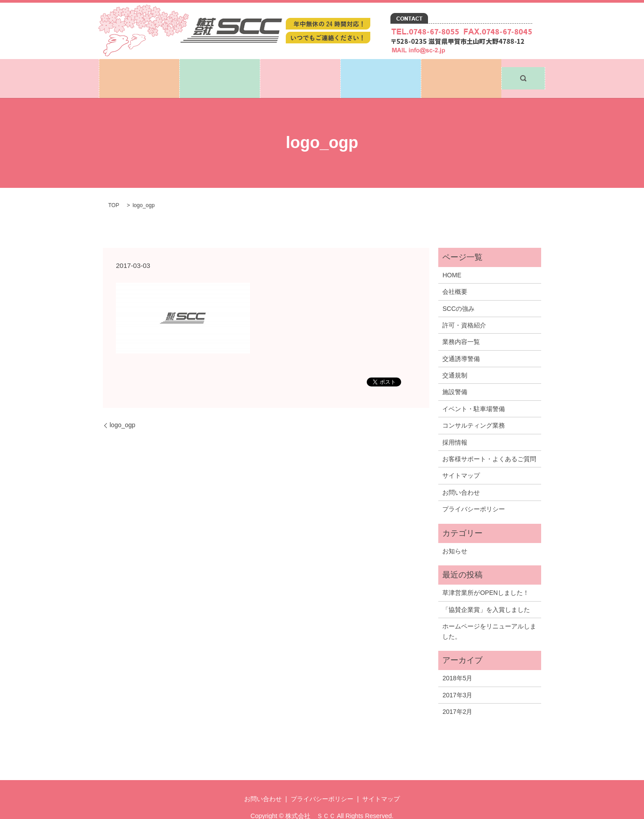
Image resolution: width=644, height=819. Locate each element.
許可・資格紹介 (464, 309)
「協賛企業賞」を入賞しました (486, 593)
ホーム (140, 70)
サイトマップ (461, 459)
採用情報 (381, 70)
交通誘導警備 (461, 342)
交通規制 (455, 359)
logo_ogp (123, 408)
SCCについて (220, 70)
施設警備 (455, 376)
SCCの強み (458, 292)
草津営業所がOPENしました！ (486, 577)
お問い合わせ (462, 70)
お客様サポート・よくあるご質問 (489, 442)
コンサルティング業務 (474, 409)
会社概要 (455, 275)
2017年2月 (457, 695)
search (523, 70)
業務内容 (301, 70)
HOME (452, 259)
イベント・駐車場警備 (474, 392)
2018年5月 (457, 662)
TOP (114, 189)
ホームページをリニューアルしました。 (489, 615)
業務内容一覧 (461, 326)
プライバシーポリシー (474, 492)
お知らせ (455, 535)
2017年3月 (457, 679)
